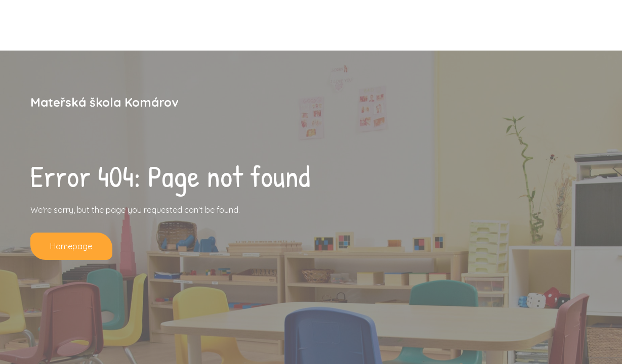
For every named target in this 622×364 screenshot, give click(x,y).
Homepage (72, 246)
